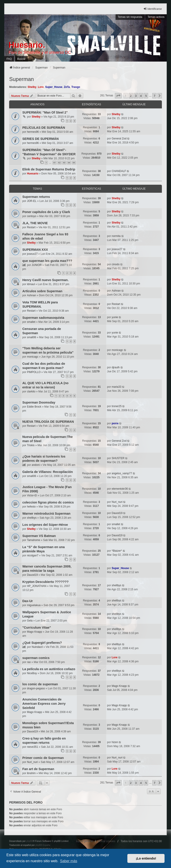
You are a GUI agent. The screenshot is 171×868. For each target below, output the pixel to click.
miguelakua (34, 605)
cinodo (115, 264)
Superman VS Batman (39, 536)
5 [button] (146, 96)
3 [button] (136, 96)
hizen (115, 742)
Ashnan (32, 295)
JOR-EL (32, 201)
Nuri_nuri (117, 502)
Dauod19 (117, 513)
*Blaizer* (117, 551)
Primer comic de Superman (43, 758)
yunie (115, 317)
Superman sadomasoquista (43, 318)
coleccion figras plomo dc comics (48, 502)
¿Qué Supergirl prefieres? (42, 643)
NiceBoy (32, 673)
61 (55, 163)
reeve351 (33, 747)
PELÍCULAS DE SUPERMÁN (44, 128)
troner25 (117, 406)
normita (116, 236)
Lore (41, 87)
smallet (31, 322)
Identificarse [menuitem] (153, 9)
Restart (31, 227)
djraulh (116, 367)
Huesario (33, 174)
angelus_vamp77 (122, 473)
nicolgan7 (33, 555)
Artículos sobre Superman (42, 291)
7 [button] (154, 96)
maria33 (116, 387)
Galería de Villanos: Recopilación (48, 472)
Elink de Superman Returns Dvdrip (49, 169)
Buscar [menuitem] (21, 59)
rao (29, 662)
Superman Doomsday (39, 402)
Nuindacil (37, 647)
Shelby (32, 87)
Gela (30, 621)
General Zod (119, 139)
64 (69, 163)
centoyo (32, 216)
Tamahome (34, 540)
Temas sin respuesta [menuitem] (130, 17)
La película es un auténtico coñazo (49, 669)
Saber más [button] (68, 861)
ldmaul (31, 284)
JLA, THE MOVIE (35, 223)
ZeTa (67, 87)
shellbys (32, 518)
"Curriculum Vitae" (37, 628)
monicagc (33, 357)
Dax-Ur (27, 601)
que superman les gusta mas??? (47, 261)
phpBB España (43, 845)
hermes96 (33, 132)
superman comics (36, 658)
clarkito (31, 392)
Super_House (54, 87)
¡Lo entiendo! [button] (146, 858)
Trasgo (76, 87)
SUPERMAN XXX (35, 250)
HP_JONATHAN (37, 586)
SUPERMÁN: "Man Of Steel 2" (45, 112)
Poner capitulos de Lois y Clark (46, 212)
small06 (32, 337)
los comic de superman (40, 684)
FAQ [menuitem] (9, 59)
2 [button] (131, 96)
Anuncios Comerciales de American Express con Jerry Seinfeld (44, 704)
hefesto (31, 507)
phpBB (30, 841)
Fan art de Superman (38, 769)
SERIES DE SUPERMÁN (40, 139)
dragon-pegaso (36, 688)
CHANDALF (119, 171)
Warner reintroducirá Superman (46, 514)
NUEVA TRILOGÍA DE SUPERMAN (48, 422)
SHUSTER (118, 458)
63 (64, 163)
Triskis (31, 445)
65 (74, 163)
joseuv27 (32, 254)
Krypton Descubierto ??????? (45, 582)
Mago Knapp (35, 632)
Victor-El (32, 495)
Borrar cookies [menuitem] (107, 841)
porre (115, 423)
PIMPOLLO (34, 372)
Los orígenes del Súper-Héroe (45, 525)
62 (59, 163)
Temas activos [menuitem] (156, 17)
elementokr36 (120, 489)
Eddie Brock (34, 407)
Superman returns (36, 197)
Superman (21, 79)
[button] (118, 96)
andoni (36, 465)
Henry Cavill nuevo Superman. (45, 280)
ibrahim (31, 773)
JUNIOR (37, 265)
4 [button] (141, 96)
